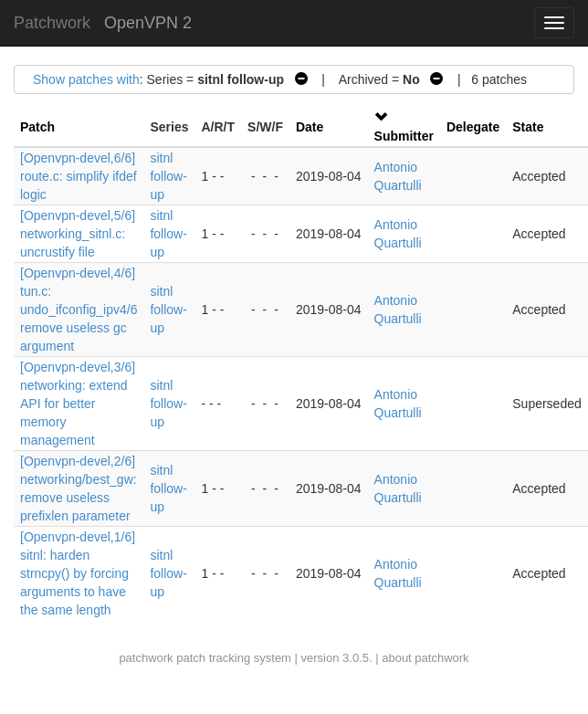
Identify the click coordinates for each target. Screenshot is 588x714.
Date (310, 127)
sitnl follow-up (168, 176)
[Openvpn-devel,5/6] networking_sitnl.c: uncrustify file (78, 234)
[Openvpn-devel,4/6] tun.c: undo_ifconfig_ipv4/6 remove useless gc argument (79, 310)
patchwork (146, 658)
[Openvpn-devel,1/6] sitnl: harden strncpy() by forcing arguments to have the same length (78, 573)
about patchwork (425, 658)
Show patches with (86, 79)
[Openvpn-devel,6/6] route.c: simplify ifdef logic (79, 176)
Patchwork (52, 23)
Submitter (404, 136)
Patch (37, 127)
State (528, 127)
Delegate (473, 127)
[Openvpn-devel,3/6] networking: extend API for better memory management (78, 404)
